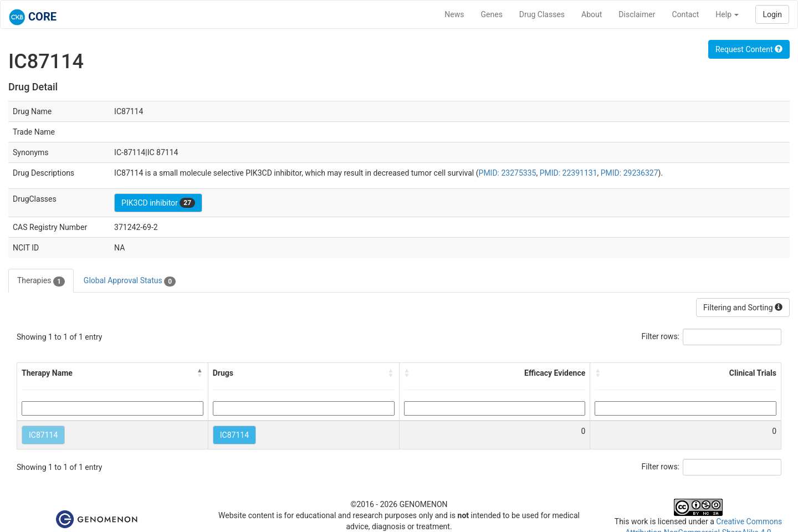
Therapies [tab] (41, 281)
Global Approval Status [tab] (130, 281)
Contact (685, 14)
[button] (200, 373)
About (592, 14)
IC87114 (43, 435)
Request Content (749, 49)
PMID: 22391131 (569, 173)
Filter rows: (661, 336)
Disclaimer (637, 14)
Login (772, 14)
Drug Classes (542, 14)
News (454, 14)
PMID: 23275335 (508, 173)
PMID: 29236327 (630, 173)
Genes (492, 14)
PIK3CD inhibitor (158, 203)
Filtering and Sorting (743, 308)
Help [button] (727, 14)
